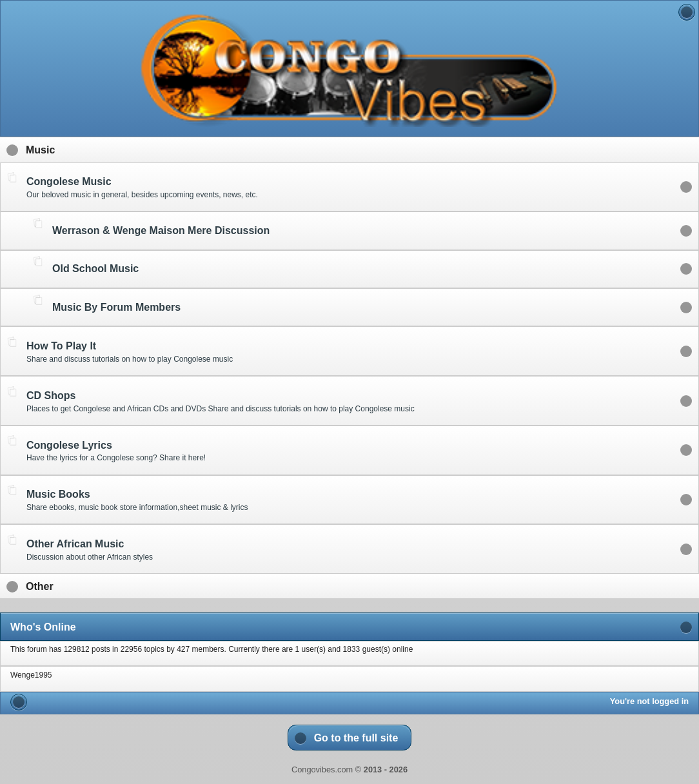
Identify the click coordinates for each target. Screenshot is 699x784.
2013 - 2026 (386, 769)
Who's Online (43, 627)
